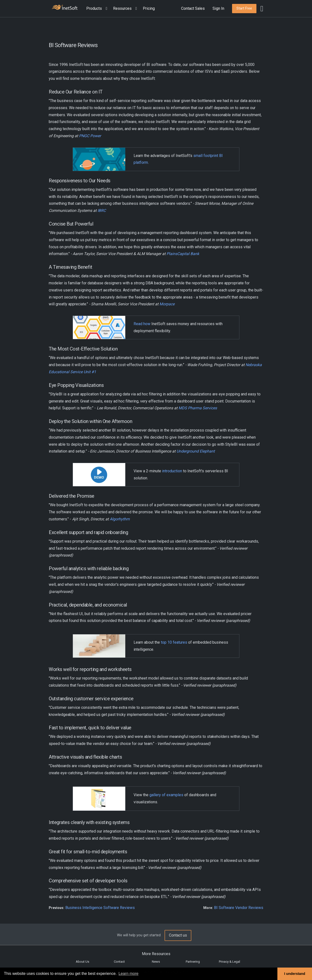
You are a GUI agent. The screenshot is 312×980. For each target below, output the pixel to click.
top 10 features (174, 642)
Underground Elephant (196, 451)
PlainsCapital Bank (183, 254)
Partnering (193, 962)
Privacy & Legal (229, 962)
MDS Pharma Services (198, 408)
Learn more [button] (128, 974)
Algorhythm (120, 519)
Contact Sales (193, 8)
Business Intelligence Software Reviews (100, 908)
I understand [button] (295, 974)
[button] (98, 9)
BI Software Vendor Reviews (239, 908)
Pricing (149, 8)
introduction (172, 471)
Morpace (167, 304)
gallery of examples (166, 795)
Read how (142, 324)
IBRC (102, 211)
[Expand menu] (106, 9)
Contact (119, 962)
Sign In (218, 8)
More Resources (156, 954)
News (156, 962)
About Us (83, 962)
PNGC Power (90, 136)
